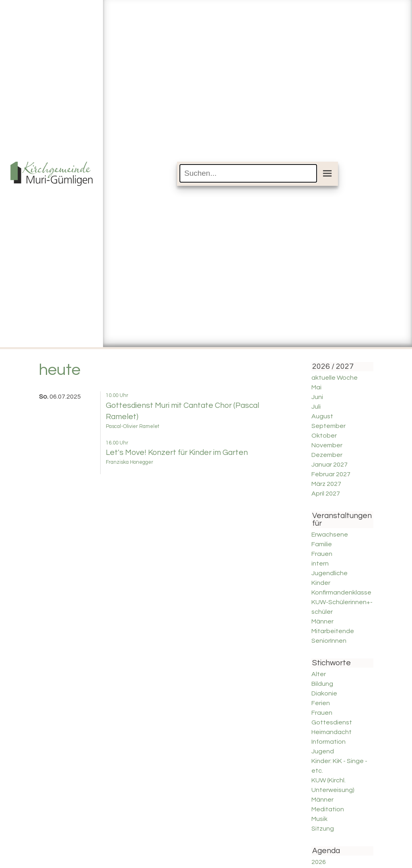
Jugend (323, 751)
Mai (316, 387)
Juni (317, 397)
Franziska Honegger (130, 462)
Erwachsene (330, 535)
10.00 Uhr (117, 396)
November (327, 445)
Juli (316, 407)
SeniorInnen (329, 641)
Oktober (324, 436)
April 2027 (326, 494)
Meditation (328, 809)
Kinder (321, 583)
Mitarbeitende (333, 631)
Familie (322, 544)
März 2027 (326, 484)
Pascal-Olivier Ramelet (133, 427)
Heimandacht (332, 732)
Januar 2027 (330, 465)
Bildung (322, 684)
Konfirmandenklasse (341, 592)
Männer (322, 621)
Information (329, 742)
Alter (319, 674)
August (322, 416)
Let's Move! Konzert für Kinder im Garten (177, 453)
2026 (319, 862)
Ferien (321, 703)
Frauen (322, 554)
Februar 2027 (331, 474)
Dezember (327, 455)
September (329, 426)
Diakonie (324, 693)
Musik (319, 819)
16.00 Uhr (117, 443)
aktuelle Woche (335, 378)
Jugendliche (330, 573)
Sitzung (323, 829)
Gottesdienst (332, 722)
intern (320, 564)
